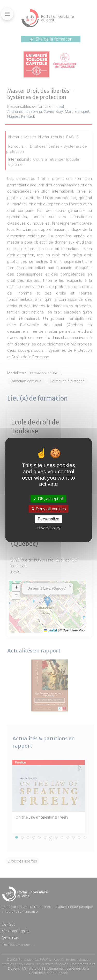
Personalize (49, 519)
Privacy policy (49, 528)
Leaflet (50, 630)
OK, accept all (48, 499)
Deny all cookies (49, 509)
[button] (16, 588)
